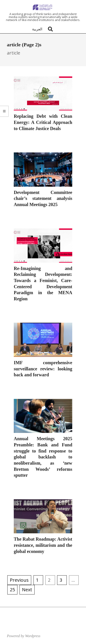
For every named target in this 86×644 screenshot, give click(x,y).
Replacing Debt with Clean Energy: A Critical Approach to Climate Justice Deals (43, 122)
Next (27, 590)
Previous (19, 580)
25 (12, 590)
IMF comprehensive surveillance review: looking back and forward (43, 369)
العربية (37, 29)
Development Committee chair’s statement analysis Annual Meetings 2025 (43, 198)
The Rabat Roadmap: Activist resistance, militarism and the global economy (43, 545)
